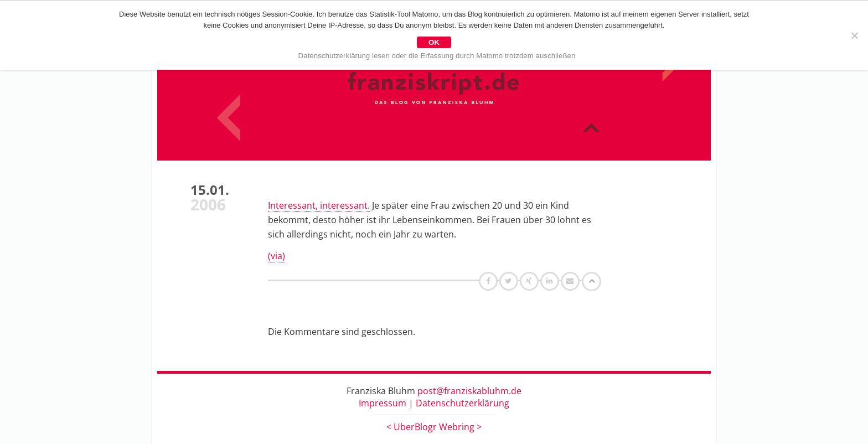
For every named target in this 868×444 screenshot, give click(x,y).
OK (434, 42)
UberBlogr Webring (434, 427)
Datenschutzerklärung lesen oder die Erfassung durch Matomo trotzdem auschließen (437, 56)
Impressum (383, 403)
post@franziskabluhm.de (469, 391)
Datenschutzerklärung (463, 403)
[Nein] (854, 35)
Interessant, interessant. (319, 205)
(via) (277, 256)
